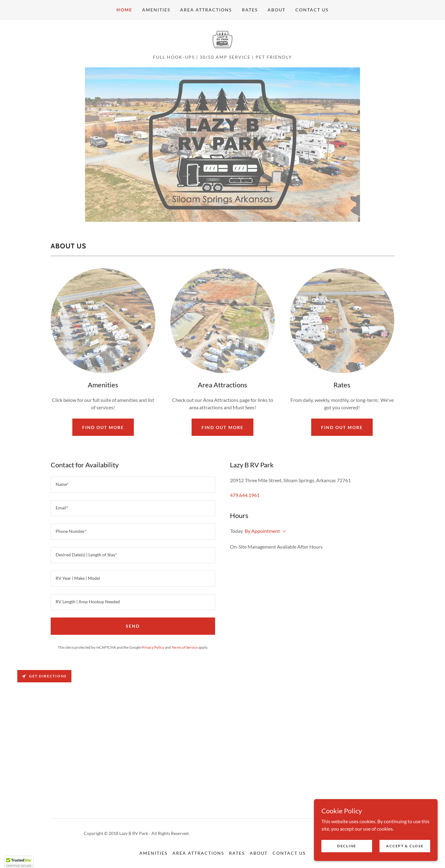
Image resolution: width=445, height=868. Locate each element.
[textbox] (133, 485)
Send (133, 626)
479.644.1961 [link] (245, 495)
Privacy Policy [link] (153, 647)
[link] (222, 39)
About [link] (277, 10)
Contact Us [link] (312, 10)
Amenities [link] (156, 10)
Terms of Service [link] (185, 647)
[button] (283, 532)
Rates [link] (250, 10)
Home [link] (124, 10)
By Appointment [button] (262, 531)
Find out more (103, 427)
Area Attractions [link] (206, 10)
